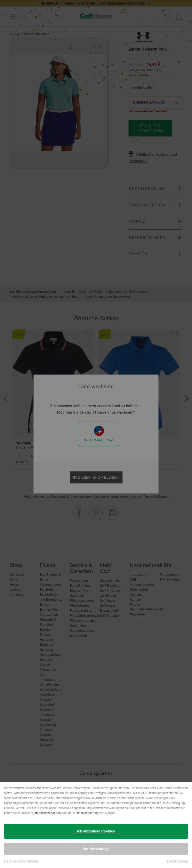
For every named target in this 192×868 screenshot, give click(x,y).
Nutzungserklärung (86, 813)
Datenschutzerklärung (47, 813)
